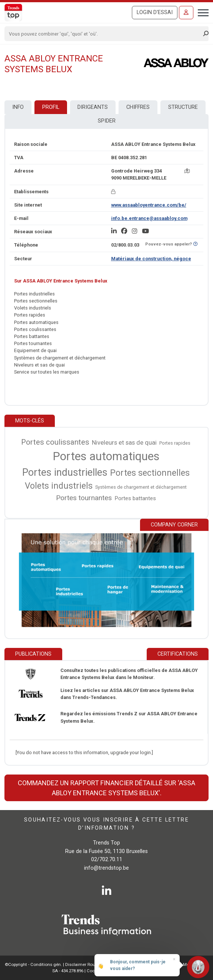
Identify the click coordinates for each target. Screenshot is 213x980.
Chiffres (138, 107)
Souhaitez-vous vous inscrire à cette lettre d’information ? (106, 824)
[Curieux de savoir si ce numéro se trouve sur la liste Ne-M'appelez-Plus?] (195, 244)
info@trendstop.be (106, 868)
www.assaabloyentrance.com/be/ (149, 205)
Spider (107, 121)
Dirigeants (93, 107)
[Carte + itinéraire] (187, 171)
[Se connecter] (186, 13)
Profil (51, 107)
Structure (183, 107)
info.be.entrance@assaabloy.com (149, 218)
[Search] (104, 34)
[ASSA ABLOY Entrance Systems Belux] (176, 63)
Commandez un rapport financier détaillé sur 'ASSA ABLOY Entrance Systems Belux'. (106, 788)
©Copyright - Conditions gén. (33, 964)
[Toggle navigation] (201, 12)
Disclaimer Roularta (85, 964)
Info (18, 107)
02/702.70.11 (107, 859)
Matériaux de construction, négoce (151, 259)
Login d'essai (155, 12)
